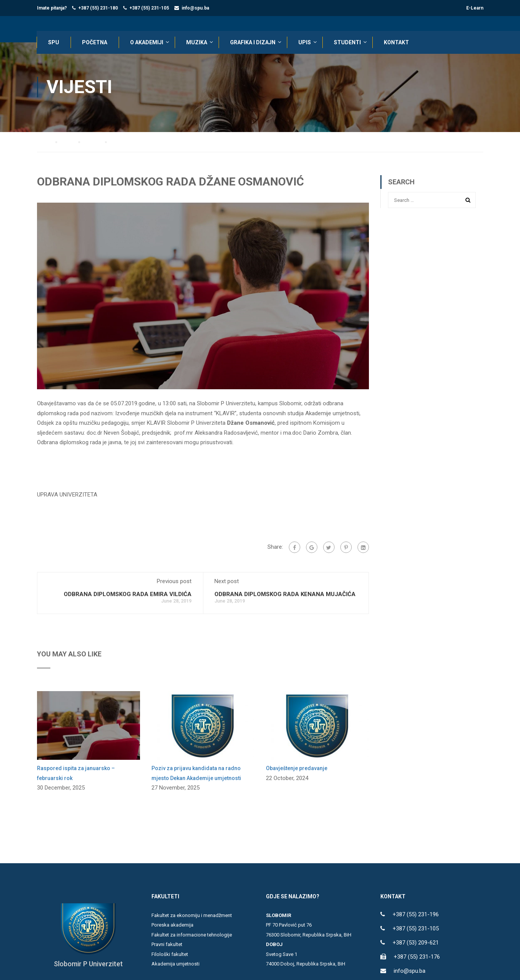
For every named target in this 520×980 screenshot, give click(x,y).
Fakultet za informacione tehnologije (192, 935)
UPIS (305, 43)
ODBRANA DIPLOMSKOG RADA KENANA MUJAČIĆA (285, 595)
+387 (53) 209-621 (416, 943)
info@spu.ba (195, 8)
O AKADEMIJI (147, 43)
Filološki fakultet (170, 955)
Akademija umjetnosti (175, 964)
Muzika (197, 43)
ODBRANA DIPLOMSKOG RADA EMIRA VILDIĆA (128, 595)
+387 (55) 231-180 (98, 8)
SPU (54, 43)
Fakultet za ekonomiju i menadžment (192, 916)
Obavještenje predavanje (297, 769)
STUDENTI (348, 43)
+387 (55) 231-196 (416, 915)
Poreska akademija (172, 925)
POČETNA (95, 43)
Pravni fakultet (167, 945)
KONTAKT (397, 43)
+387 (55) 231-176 (417, 957)
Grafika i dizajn (253, 43)
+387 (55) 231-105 (149, 8)
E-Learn (475, 8)
